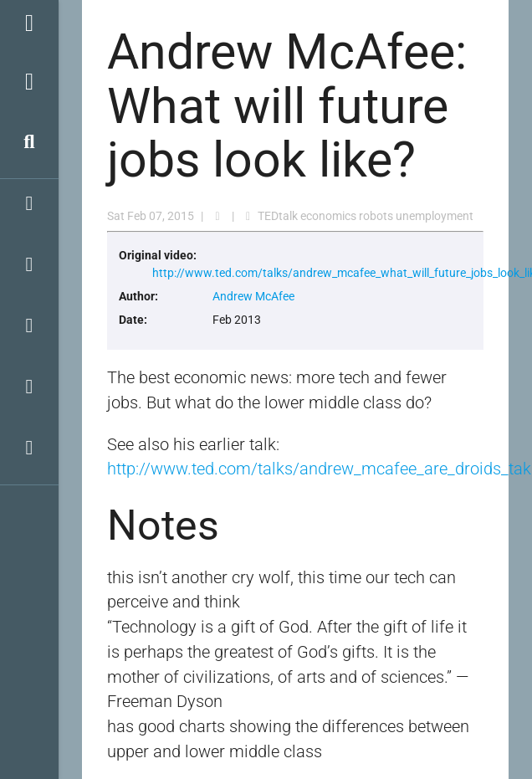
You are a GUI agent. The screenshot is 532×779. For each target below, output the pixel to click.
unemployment (435, 216)
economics (328, 216)
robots (376, 216)
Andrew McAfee (253, 296)
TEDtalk (278, 216)
